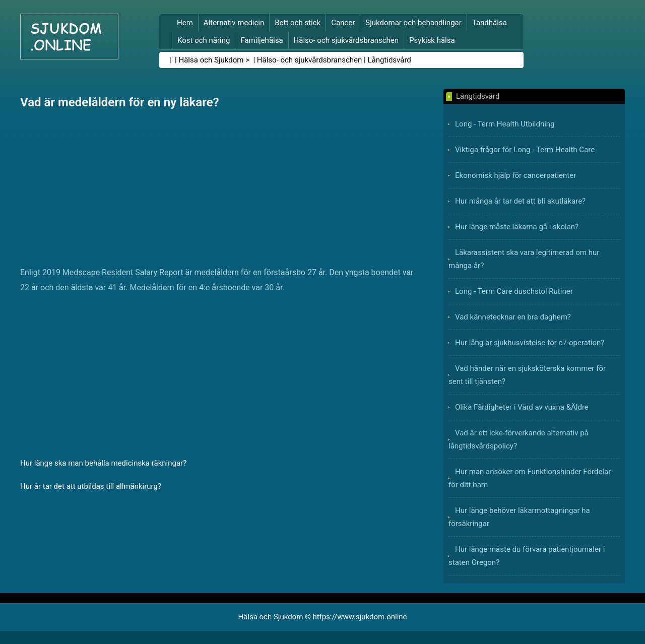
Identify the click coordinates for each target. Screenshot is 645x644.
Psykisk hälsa (432, 40)
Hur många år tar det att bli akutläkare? (520, 201)
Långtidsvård (389, 60)
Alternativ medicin (234, 23)
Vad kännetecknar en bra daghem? (513, 317)
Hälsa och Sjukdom (211, 60)
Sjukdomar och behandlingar (413, 23)
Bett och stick (298, 23)
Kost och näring (204, 40)
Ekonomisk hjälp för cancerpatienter (515, 175)
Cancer (343, 23)
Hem (185, 23)
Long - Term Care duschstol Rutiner (514, 291)
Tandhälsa (490, 23)
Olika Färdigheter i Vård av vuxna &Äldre (522, 407)
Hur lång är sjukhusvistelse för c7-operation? (530, 343)
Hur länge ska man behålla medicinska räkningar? (103, 463)
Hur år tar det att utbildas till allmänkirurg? (91, 486)
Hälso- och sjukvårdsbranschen (346, 40)
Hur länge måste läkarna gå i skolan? (517, 227)
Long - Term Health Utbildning (505, 124)
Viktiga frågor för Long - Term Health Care (525, 150)
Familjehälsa (262, 40)
